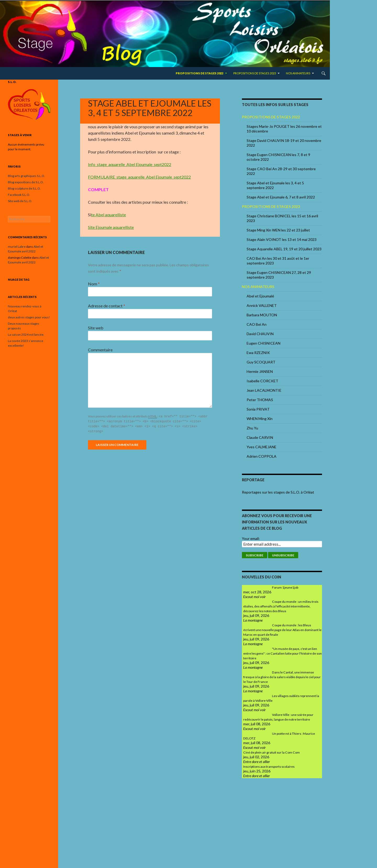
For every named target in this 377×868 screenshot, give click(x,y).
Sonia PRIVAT (258, 409)
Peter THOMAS (260, 400)
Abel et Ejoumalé (260, 296)
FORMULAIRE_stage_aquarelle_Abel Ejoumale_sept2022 (139, 177)
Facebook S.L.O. (19, 195)
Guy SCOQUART (261, 362)
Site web (96, 328)
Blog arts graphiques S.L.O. (26, 176)
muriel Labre (17, 247)
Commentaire (100, 350)
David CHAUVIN (260, 334)
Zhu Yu (252, 428)
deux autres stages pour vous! (29, 317)
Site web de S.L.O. (20, 201)
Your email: (251, 538)
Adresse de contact (107, 306)
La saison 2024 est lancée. (26, 335)
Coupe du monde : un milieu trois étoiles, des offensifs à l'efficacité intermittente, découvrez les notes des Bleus (281, 606)
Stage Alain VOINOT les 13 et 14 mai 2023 (282, 239)
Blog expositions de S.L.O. (26, 182)
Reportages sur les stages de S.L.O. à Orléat (278, 492)
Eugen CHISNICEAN (264, 343)
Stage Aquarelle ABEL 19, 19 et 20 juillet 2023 (284, 249)
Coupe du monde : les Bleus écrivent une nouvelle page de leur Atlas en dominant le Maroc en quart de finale (282, 630)
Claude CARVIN (260, 437)
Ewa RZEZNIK (258, 353)
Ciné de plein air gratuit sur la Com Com (271, 752)
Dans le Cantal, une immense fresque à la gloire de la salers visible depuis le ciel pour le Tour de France (282, 677)
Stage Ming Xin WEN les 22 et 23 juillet (278, 230)
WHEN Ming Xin (260, 419)
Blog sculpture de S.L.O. (24, 188)
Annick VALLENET (262, 305)
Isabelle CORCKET (262, 381)
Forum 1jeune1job (285, 587)
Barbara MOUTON (262, 315)
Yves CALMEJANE (262, 447)
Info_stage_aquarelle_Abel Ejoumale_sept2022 (130, 164)
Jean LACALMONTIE (264, 390)
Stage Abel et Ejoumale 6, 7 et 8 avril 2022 (281, 197)
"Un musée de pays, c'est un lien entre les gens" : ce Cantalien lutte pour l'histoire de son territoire (282, 653)
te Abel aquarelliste (109, 215)
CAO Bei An (257, 324)
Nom (94, 284)
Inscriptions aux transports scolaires (269, 767)
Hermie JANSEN (260, 371)
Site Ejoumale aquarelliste (111, 227)
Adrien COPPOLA (262, 456)
